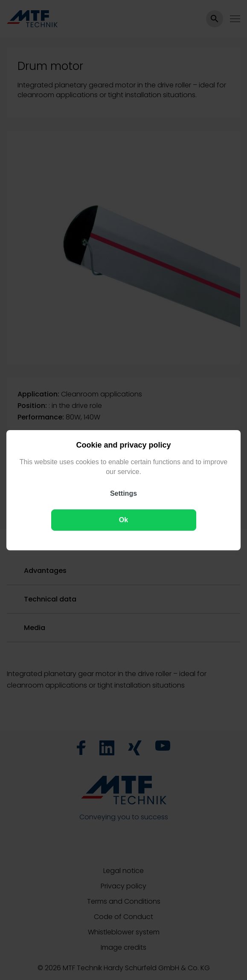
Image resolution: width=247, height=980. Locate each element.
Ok (123, 519)
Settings (123, 493)
